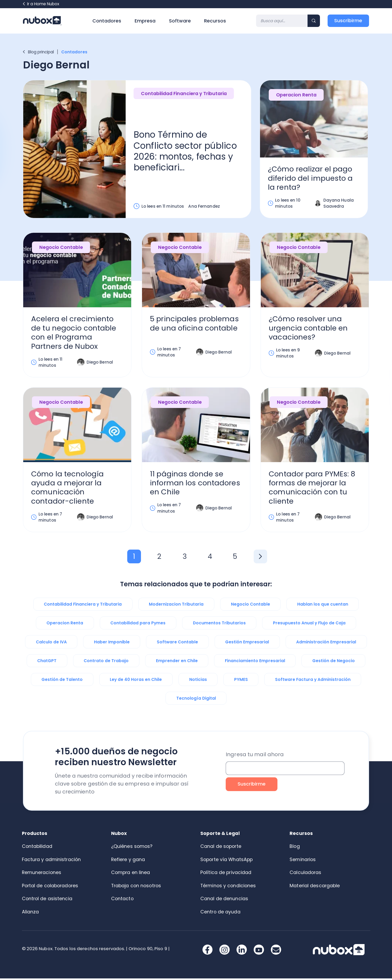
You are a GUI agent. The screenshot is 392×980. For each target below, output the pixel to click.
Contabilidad (37, 848)
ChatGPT (47, 662)
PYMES (241, 681)
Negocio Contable (61, 248)
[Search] (282, 21)
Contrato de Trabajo (106, 662)
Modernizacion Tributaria (176, 606)
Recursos (215, 21)
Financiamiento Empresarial (255, 662)
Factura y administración (51, 861)
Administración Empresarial (326, 644)
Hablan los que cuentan (323, 606)
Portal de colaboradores (50, 887)
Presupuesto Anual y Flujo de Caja (309, 624)
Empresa (145, 21)
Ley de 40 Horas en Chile (136, 681)
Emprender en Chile (177, 662)
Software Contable (177, 644)
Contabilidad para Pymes (138, 624)
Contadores (107, 21)
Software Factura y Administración (313, 681)
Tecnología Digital (196, 700)
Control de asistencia (47, 900)
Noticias (198, 681)
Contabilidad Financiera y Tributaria (184, 94)
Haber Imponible (112, 644)
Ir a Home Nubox (41, 4)
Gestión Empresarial (247, 644)
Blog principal (38, 52)
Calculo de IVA (51, 644)
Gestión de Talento (62, 681)
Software (180, 21)
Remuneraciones (42, 874)
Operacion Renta (297, 95)
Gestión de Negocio (334, 662)
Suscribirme (348, 21)
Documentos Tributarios (219, 624)
